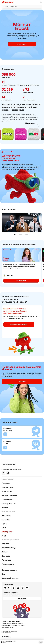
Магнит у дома (8, 487)
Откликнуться (21, 281)
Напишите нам (22, 599)
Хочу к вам (22, 381)
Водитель (6, 544)
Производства (8, 564)
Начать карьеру (22, 44)
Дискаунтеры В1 (9, 504)
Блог (4, 574)
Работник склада (9, 548)
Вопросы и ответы (9, 570)
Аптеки (5, 508)
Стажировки (7, 532)
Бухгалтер (6, 515)
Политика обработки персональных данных (12, 623)
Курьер (5, 552)
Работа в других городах (8, 627)
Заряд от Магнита (9, 495)
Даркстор (6, 556)
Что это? (3, 643)
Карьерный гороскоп (11, 578)
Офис (4, 524)
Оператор (6, 520)
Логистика (6, 560)
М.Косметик (7, 491)
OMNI (4, 528)
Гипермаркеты (8, 499)
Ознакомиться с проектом (19, 325)
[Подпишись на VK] (5, 448)
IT (4, 536)
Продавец (6, 483)
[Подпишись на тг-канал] (5, 434)
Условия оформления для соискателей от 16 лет (13, 625)
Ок (41, 642)
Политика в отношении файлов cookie (11, 621)
